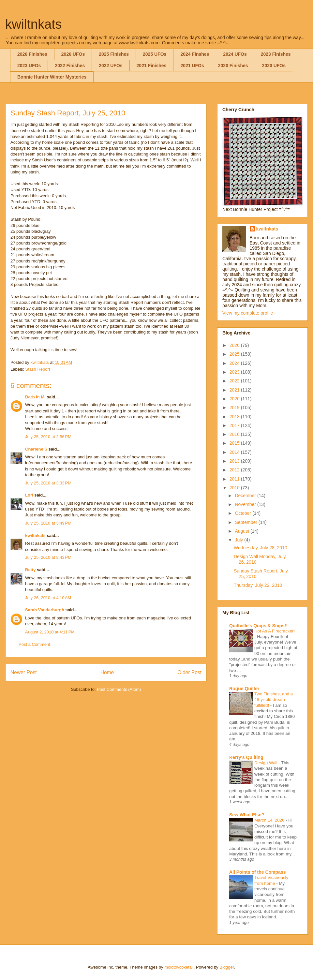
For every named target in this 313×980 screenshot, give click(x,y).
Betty (30, 570)
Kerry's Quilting (246, 757)
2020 (235, 399)
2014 (235, 452)
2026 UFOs (73, 54)
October (244, 513)
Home (107, 672)
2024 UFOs (235, 54)
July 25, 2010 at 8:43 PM (48, 557)
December (246, 496)
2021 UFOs (192, 66)
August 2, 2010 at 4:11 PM (50, 632)
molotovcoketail (179, 967)
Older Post (189, 672)
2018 (235, 417)
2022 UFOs (111, 66)
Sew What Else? (247, 815)
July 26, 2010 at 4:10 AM (48, 598)
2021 (235, 390)
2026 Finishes (32, 54)
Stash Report (38, 369)
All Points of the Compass (257, 872)
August (242, 531)
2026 (235, 345)
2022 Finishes (70, 66)
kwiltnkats (33, 24)
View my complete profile (248, 313)
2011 (235, 479)
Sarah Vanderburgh (45, 610)
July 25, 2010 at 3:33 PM (48, 483)
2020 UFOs (274, 66)
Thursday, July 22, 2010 (258, 585)
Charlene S (36, 449)
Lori (29, 495)
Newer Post (24, 672)
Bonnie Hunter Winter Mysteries (52, 77)
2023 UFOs (29, 66)
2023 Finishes (276, 54)
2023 (235, 372)
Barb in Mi (35, 397)
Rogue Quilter (244, 689)
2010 (235, 488)
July (239, 540)
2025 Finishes (114, 54)
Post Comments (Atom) (119, 689)
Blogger (227, 967)
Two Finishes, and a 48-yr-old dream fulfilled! (274, 700)
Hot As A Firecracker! (275, 631)
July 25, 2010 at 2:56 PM (48, 437)
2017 (235, 425)
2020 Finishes (233, 66)
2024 (235, 363)
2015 (235, 443)
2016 (235, 434)
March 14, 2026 (270, 820)
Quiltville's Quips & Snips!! (258, 626)
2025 (235, 354)
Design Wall (266, 763)
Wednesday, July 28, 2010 (261, 548)
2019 (235, 408)
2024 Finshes (195, 54)
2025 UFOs (155, 54)
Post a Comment (34, 644)
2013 (235, 461)
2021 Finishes (152, 66)
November (246, 504)
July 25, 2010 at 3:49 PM (48, 523)
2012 (235, 470)
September (246, 522)
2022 (235, 381)
